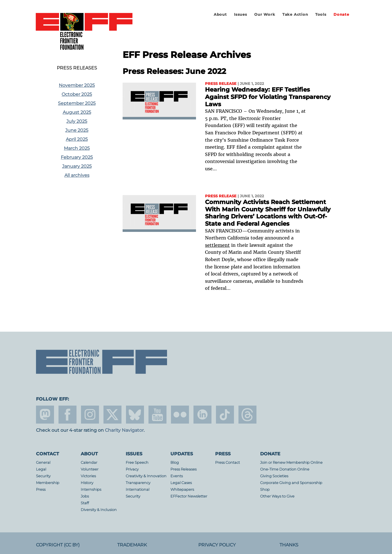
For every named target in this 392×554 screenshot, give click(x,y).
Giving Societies (274, 476)
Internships (91, 489)
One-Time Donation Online (285, 469)
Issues (241, 14)
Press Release (221, 84)
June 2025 (77, 130)
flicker (180, 415)
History (87, 483)
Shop (265, 489)
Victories (88, 476)
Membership (48, 483)
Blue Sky (135, 415)
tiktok (225, 415)
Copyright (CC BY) (58, 545)
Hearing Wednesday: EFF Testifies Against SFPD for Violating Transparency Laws (268, 97)
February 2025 (77, 157)
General (43, 463)
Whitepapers (182, 489)
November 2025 (77, 85)
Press (41, 489)
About (220, 14)
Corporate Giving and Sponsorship (291, 483)
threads (247, 415)
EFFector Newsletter (189, 496)
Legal (41, 469)
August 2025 (77, 112)
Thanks (289, 545)
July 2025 (77, 121)
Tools (321, 14)
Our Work (265, 14)
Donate (341, 14)
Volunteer (90, 469)
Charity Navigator (124, 430)
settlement (217, 245)
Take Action (295, 14)
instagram (90, 415)
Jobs (85, 496)
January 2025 (77, 166)
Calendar (89, 463)
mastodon (45, 415)
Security (43, 476)
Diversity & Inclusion (99, 510)
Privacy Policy (217, 545)
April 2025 (77, 139)
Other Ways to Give (277, 496)
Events (177, 476)
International (138, 489)
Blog (175, 463)
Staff (85, 503)
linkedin (202, 415)
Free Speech (137, 463)
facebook (67, 415)
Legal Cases (181, 483)
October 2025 (77, 94)
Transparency (138, 483)
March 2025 (77, 148)
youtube (157, 415)
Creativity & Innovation (146, 476)
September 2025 (77, 103)
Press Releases (77, 68)
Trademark (132, 545)
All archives (77, 175)
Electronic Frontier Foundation (84, 32)
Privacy (132, 469)
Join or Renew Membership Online (291, 463)
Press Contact (227, 463)
